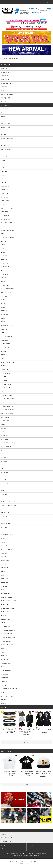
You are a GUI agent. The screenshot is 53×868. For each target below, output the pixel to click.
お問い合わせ (4, 849)
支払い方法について (15, 854)
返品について (32, 854)
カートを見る (30, 845)
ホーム (8, 854)
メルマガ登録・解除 (28, 855)
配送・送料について (24, 854)
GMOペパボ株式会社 (31, 861)
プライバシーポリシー (18, 855)
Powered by (26, 864)
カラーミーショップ (13, 861)
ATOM (38, 855)
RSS (35, 855)
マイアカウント (4, 845)
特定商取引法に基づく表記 (41, 854)
